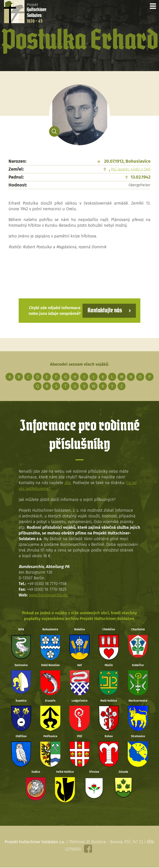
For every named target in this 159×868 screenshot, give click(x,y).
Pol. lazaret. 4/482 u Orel (131, 169)
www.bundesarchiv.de (48, 595)
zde (68, 483)
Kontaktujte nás (105, 310)
